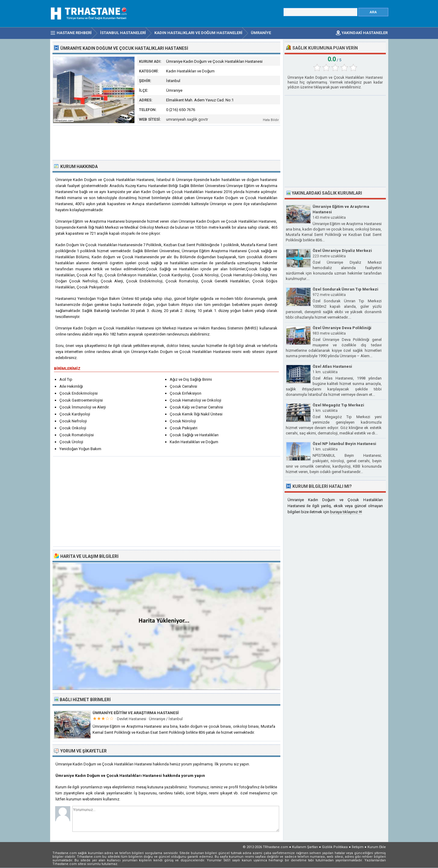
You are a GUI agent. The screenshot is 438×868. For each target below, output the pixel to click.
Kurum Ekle (377, 847)
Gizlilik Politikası (335, 847)
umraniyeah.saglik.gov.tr (187, 119)
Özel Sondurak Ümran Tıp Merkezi (345, 289)
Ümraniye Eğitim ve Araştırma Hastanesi (136, 713)
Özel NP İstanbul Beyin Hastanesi (344, 444)
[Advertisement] (167, 142)
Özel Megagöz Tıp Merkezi (338, 405)
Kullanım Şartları (305, 847)
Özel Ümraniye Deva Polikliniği (342, 328)
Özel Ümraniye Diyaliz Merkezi (342, 251)
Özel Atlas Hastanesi (332, 366)
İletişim (358, 847)
